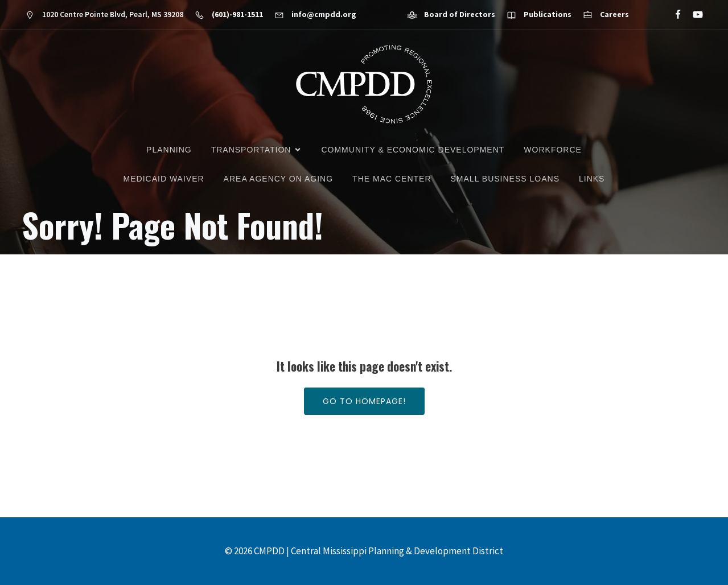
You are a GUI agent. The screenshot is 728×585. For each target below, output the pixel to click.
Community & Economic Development (413, 150)
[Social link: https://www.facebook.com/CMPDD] (673, 15)
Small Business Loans (505, 179)
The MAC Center (392, 179)
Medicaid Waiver (164, 179)
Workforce (553, 150)
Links (592, 179)
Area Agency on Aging (278, 179)
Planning (169, 150)
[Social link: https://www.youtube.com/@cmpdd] (693, 15)
